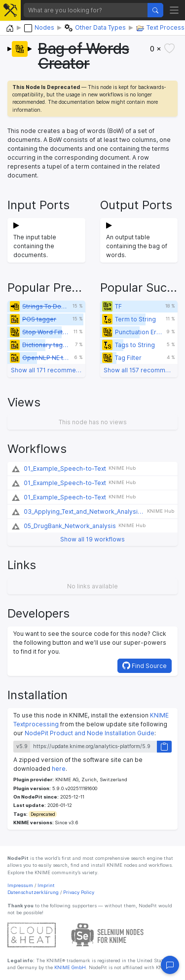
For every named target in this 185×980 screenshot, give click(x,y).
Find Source (145, 666)
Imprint (46, 885)
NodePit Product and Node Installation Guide (90, 733)
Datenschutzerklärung (33, 892)
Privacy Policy (79, 892)
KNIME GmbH (69, 967)
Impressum (20, 885)
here (59, 769)
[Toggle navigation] (174, 10)
